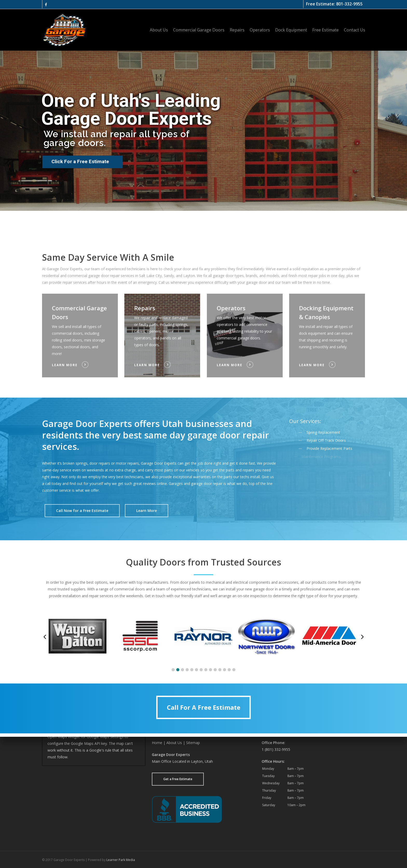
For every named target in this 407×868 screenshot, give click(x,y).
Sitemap (193, 743)
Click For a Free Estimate (80, 161)
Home (157, 743)
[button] (82, 511)
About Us (174, 743)
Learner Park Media (121, 860)
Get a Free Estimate (178, 779)
